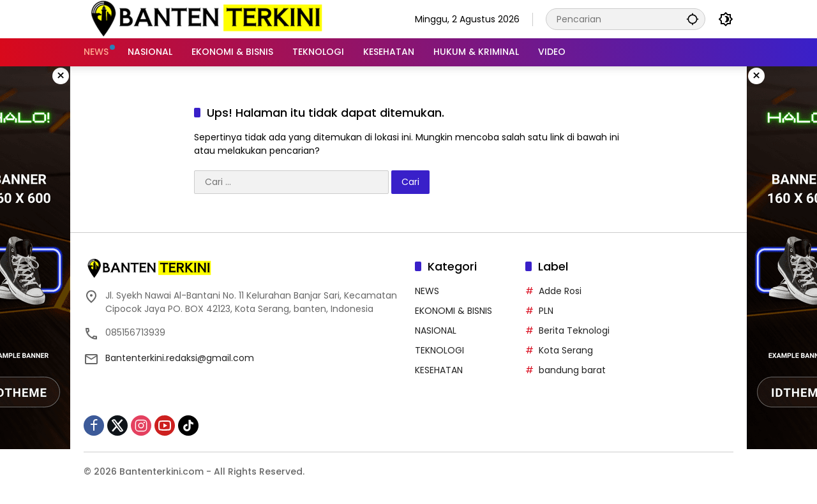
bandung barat (572, 370)
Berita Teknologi (574, 330)
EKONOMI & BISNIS (453, 311)
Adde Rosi (560, 291)
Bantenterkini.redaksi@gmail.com (180, 358)
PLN (546, 311)
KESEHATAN (439, 370)
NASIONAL (436, 330)
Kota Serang (566, 350)
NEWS (427, 291)
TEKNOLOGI (439, 350)
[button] (693, 19)
